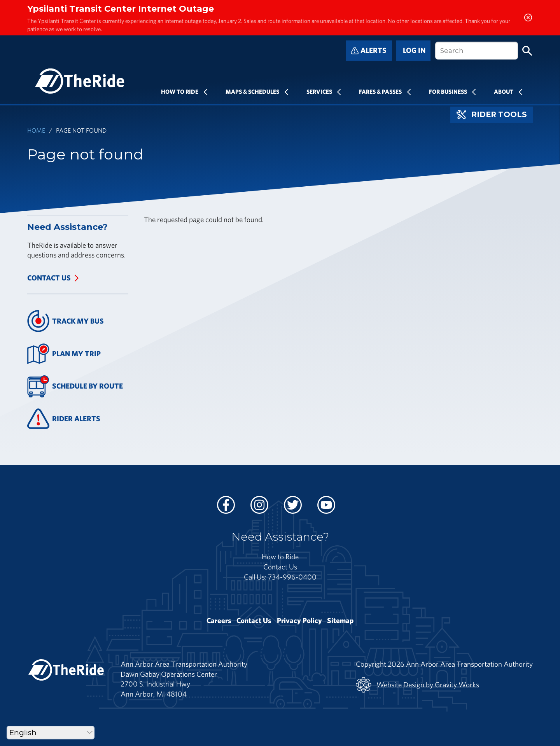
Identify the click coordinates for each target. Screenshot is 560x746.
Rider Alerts (64, 419)
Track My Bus (66, 321)
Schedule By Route (75, 386)
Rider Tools (492, 115)
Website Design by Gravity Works (417, 685)
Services (319, 91)
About (504, 91)
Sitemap (340, 620)
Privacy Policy (299, 620)
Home (36, 130)
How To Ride (180, 91)
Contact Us (49, 278)
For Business (448, 91)
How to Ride (280, 557)
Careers (219, 620)
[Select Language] (51, 733)
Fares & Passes (380, 91)
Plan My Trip (64, 354)
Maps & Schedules (252, 91)
